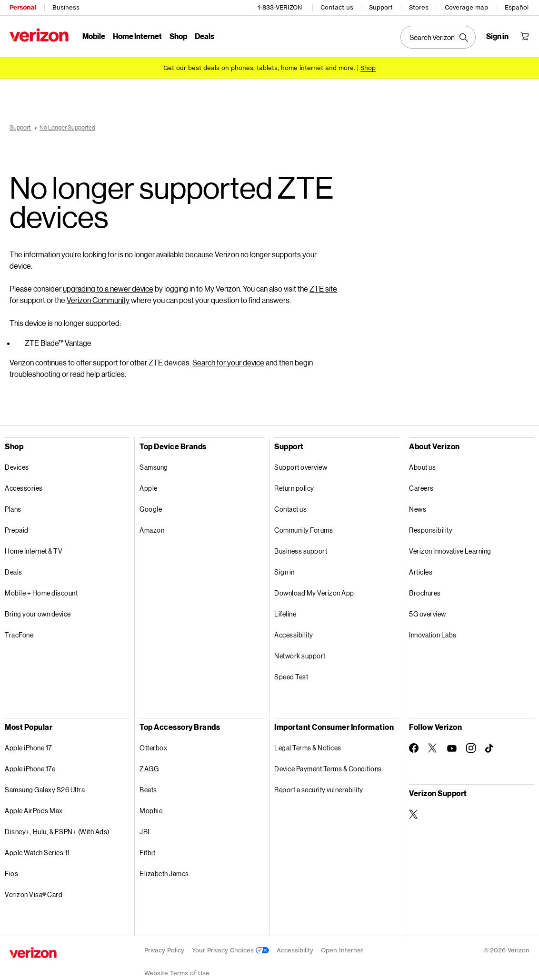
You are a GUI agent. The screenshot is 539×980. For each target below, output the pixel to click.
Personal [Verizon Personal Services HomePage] (23, 7)
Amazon (152, 530)
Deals (14, 572)
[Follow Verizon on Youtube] (452, 748)
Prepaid (17, 530)
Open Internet (342, 950)
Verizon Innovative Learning (450, 551)
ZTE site (323, 288)
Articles (421, 572)
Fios (11, 874)
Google (151, 509)
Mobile (94, 36)
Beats (148, 790)
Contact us (337, 7)
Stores (419, 7)
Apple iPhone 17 (28, 748)
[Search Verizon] (438, 37)
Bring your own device (38, 614)
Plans (13, 509)
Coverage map (466, 7)
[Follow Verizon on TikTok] (490, 748)
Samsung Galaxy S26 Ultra (45, 790)
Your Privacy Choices (230, 950)
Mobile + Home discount (41, 593)
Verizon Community (98, 300)
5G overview (428, 614)
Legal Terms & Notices (308, 748)
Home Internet (137, 36)
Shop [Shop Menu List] (178, 36)
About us (422, 467)
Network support (300, 656)
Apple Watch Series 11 (37, 853)
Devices (17, 467)
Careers (421, 488)
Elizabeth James (164, 874)
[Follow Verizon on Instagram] (471, 748)
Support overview (301, 467)
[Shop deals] (368, 68)
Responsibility (431, 530)
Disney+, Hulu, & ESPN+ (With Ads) (57, 832)
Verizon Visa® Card (34, 894)
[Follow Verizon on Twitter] (433, 748)
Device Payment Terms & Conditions (328, 769)
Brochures (425, 593)
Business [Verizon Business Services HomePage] (66, 7)
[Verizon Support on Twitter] (414, 814)
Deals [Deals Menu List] (205, 36)
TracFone (19, 635)
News (418, 509)
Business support (301, 551)
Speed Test (291, 677)
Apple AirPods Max (34, 811)
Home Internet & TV (34, 551)
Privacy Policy (164, 950)
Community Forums (304, 530)
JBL (146, 832)
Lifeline (285, 614)
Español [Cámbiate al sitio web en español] (517, 7)
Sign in (284, 572)
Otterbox (153, 748)
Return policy (294, 488)
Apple (149, 488)
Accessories (24, 488)
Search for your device (228, 362)
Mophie (151, 811)
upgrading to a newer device (108, 288)
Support (381, 7)
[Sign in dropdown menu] (497, 36)
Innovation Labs (433, 635)
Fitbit (147, 853)
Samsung (154, 467)
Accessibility (294, 635)
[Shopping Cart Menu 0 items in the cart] (525, 36)
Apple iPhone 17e (30, 769)
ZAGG (149, 769)
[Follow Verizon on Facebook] (414, 748)
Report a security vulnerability (319, 790)
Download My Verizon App (314, 593)
